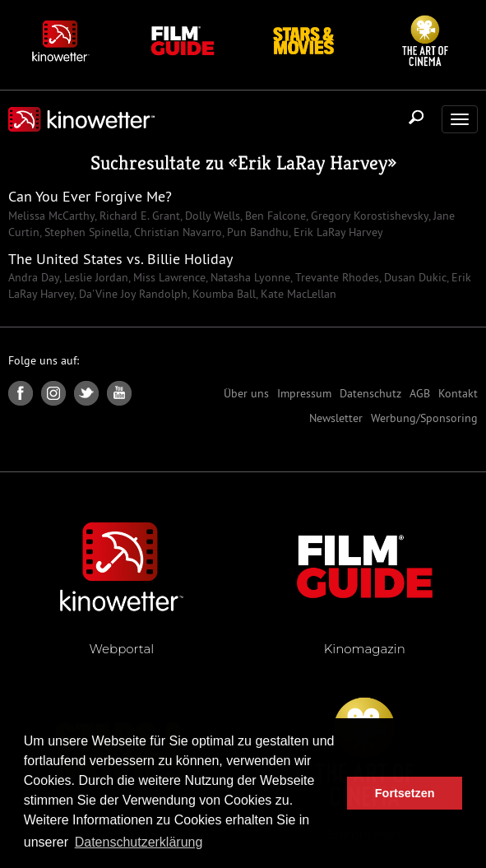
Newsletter (336, 418)
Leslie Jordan (95, 277)
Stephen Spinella (85, 232)
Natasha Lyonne (249, 277)
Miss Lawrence (168, 277)
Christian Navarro (176, 232)
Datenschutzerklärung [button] (139, 842)
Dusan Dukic (414, 277)
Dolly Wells (211, 216)
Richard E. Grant (138, 216)
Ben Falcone (274, 216)
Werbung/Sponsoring (424, 418)
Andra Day (34, 277)
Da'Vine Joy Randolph (132, 294)
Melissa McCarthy (51, 216)
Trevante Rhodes (336, 277)
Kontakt (458, 393)
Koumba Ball (222, 294)
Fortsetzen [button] (405, 793)
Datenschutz (370, 393)
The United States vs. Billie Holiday (120, 259)
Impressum (304, 393)
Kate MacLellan (297, 294)
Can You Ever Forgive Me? (90, 196)
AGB (420, 393)
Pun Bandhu (256, 232)
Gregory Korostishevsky (368, 216)
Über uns (246, 393)
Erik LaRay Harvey (312, 163)
